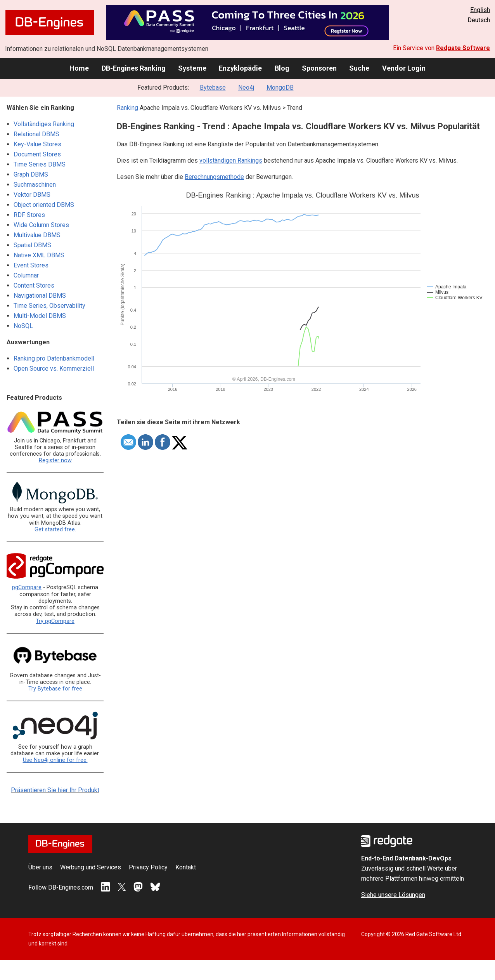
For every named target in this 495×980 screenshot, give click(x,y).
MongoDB (280, 88)
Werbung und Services (91, 867)
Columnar (26, 275)
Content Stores (34, 285)
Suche (359, 68)
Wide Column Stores (41, 225)
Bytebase (213, 88)
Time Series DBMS (40, 164)
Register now (55, 461)
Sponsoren (319, 68)
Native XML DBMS (39, 255)
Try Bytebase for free (55, 689)
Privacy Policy (148, 867)
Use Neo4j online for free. (55, 760)
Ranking (127, 108)
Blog (282, 68)
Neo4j (246, 88)
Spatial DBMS (32, 245)
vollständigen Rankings (231, 160)
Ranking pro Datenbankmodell (54, 358)
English (480, 10)
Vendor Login (404, 68)
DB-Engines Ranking (134, 68)
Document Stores (37, 154)
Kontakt (186, 867)
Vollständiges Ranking (44, 124)
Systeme (192, 68)
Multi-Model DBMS (40, 316)
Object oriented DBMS (44, 205)
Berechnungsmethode (214, 177)
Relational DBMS (36, 134)
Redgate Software (463, 48)
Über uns (40, 867)
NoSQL (23, 326)
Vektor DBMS (32, 195)
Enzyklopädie (240, 68)
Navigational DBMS (40, 296)
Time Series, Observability (49, 306)
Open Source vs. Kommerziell (54, 369)
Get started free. (55, 530)
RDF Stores (29, 215)
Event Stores (31, 265)
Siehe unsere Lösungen (393, 895)
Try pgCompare (55, 621)
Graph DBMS (31, 174)
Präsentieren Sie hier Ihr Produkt (55, 790)
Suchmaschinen (35, 185)
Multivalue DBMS (37, 235)
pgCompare (27, 587)
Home (79, 68)
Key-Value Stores (37, 144)
